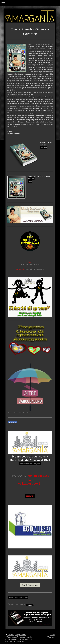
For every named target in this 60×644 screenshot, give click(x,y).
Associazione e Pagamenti (18, 597)
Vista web (51, 637)
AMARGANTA (18, 476)
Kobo (30, 182)
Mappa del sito (20, 635)
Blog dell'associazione (30, 585)
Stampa (10, 635)
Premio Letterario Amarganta (30, 464)
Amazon (44, 148)
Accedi (52, 635)
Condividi (13, 422)
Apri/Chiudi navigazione (30, 3)
